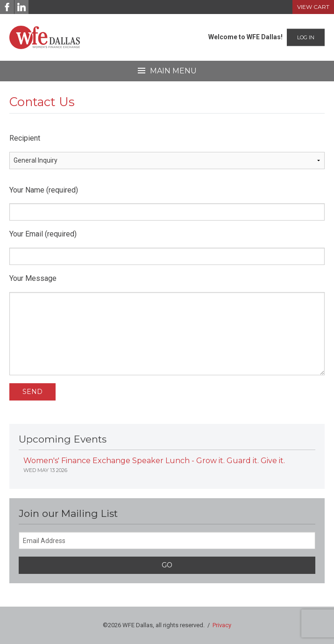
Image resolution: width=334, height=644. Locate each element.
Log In (306, 37)
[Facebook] (7, 7)
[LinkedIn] (21, 7)
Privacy (222, 625)
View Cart (313, 7)
